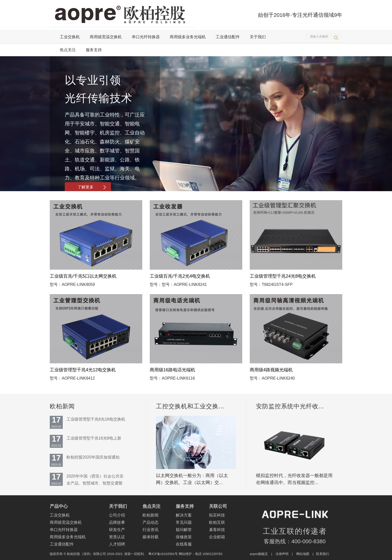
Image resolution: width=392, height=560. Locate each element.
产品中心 (59, 506)
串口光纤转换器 (146, 37)
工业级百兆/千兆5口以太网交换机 (83, 276)
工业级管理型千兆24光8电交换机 (283, 276)
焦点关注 (68, 50)
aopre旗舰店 (259, 554)
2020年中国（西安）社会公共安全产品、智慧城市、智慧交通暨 (95, 480)
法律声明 (282, 554)
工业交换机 (70, 37)
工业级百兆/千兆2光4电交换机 (180, 276)
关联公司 (218, 506)
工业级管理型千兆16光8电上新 (94, 438)
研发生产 (117, 530)
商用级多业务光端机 (188, 37)
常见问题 (184, 522)
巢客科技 (217, 530)
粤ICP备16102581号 (163, 554)
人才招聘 (117, 544)
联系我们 (322, 554)
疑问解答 (184, 530)
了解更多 (92, 187)
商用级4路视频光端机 (271, 370)
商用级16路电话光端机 (172, 370)
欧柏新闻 (62, 406)
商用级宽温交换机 (106, 37)
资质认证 (117, 537)
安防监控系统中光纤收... (290, 406)
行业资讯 (150, 530)
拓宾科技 (217, 515)
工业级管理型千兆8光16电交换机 (96, 419)
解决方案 (184, 515)
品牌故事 (117, 522)
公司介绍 (117, 515)
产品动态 (150, 522)
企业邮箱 (217, 537)
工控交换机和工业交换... (190, 406)
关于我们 (258, 37)
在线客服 (184, 544)
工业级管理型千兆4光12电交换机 (83, 370)
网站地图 (303, 554)
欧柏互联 (217, 522)
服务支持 (94, 50)
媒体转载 (150, 537)
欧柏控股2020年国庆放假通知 (93, 457)
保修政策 (184, 537)
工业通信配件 (228, 37)
